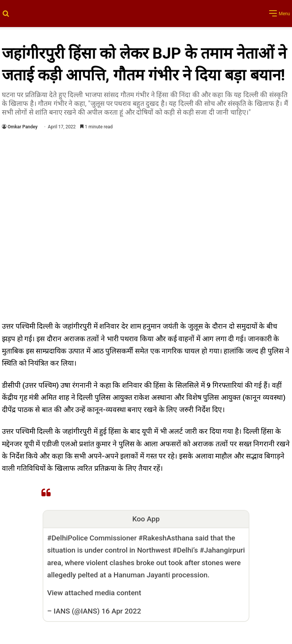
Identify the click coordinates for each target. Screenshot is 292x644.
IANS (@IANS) (77, 611)
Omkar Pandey (23, 127)
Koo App (146, 519)
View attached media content (94, 593)
